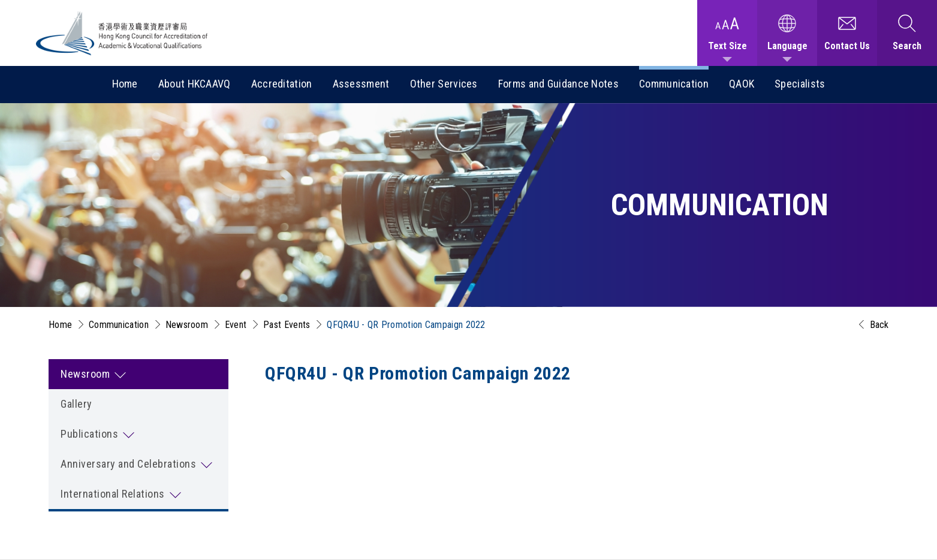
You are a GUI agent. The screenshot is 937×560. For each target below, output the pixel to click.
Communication (674, 84)
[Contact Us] (847, 33)
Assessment (361, 84)
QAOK (742, 84)
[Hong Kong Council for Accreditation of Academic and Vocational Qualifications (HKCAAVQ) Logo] (122, 33)
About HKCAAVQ (195, 84)
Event (236, 325)
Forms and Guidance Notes (558, 84)
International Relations (113, 494)
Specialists (800, 84)
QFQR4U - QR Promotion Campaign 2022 (406, 325)
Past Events (287, 325)
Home (125, 84)
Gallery (76, 404)
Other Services (444, 84)
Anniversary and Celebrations (128, 464)
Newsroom (187, 325)
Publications (89, 434)
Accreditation (282, 84)
